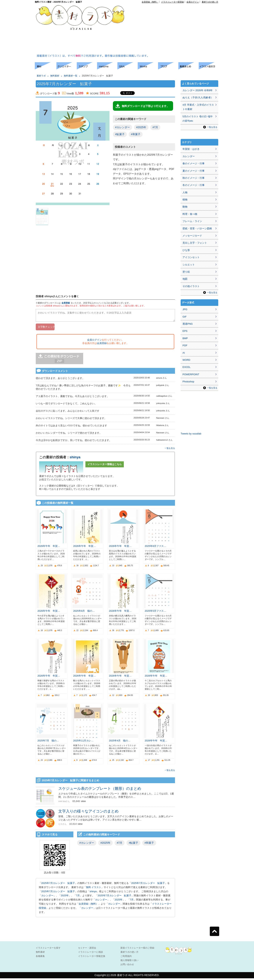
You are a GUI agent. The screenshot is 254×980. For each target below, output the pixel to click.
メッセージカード (192, 236)
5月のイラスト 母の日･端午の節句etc (198, 119)
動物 (185, 207)
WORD (186, 360)
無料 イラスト (94, 889)
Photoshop (188, 382)
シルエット (189, 265)
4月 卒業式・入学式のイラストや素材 (198, 107)
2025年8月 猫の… (84, 613)
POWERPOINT (191, 374)
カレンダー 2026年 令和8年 (198, 90)
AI (184, 353)
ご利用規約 (126, 958)
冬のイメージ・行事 (194, 185)
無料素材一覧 (71, 76)
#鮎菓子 (120, 134)
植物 (185, 200)
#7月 (155, 127)
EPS (185, 331)
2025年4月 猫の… (120, 742)
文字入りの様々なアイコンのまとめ (88, 813)
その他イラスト (191, 286)
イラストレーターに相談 (90, 954)
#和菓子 (136, 134)
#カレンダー (122, 127)
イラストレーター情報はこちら (105, 466)
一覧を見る (170, 450)
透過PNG (188, 324)
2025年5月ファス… (155, 613)
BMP (185, 338)
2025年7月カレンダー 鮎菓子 (58, 885)
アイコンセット (191, 257)
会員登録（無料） (150, 2)
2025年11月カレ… (83, 742)
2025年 (65, 897)
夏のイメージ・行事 (194, 171)
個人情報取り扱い (129, 962)
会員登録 (66, 303)
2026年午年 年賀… (49, 548)
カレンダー (47, 897)
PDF (185, 345)
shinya (75, 459)
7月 (78, 897)
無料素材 (55, 76)
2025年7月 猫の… (48, 742)
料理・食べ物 (190, 214)
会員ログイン (193, 2)
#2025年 (141, 127)
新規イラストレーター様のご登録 (137, 950)
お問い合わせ (127, 966)
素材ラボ (41, 76)
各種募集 (40, 958)
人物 (185, 192)
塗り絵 (186, 272)
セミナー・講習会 (87, 950)
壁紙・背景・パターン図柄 (197, 229)
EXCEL (187, 367)
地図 (185, 279)
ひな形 (186, 250)
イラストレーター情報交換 (92, 958)
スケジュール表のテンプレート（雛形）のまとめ (102, 790)
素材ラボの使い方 (210, 2)
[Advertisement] (157, 29)
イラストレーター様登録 (172, 2)
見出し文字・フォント (195, 243)
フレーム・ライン (192, 221)
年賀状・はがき (191, 149)
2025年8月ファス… (155, 548)
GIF (185, 317)
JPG (185, 309)
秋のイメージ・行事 (194, 178)
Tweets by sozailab (191, 434)
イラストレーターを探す (48, 950)
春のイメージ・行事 (194, 163)
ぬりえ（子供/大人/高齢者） (198, 97)
